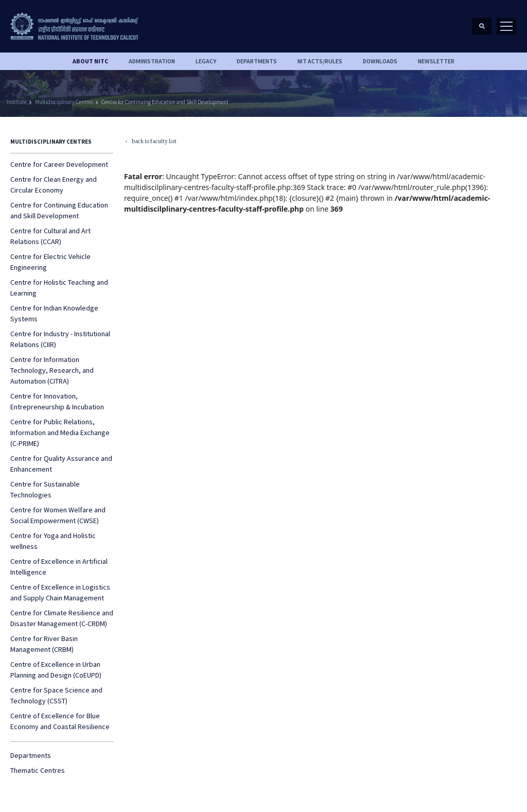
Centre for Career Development (59, 164)
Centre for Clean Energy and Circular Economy (54, 185)
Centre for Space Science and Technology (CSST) (56, 695)
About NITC (90, 61)
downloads (380, 61)
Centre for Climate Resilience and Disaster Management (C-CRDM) (62, 618)
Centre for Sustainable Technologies (45, 489)
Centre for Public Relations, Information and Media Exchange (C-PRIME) (60, 433)
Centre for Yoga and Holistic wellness (53, 541)
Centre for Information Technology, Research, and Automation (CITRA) (52, 370)
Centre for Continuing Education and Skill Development (165, 102)
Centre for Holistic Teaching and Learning (59, 288)
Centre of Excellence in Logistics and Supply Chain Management (60, 592)
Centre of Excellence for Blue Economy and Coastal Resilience (60, 721)
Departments (31, 755)
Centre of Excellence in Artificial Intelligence (59, 567)
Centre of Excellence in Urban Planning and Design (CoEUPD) (56, 670)
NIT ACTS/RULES (320, 61)
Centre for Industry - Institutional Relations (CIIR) (60, 339)
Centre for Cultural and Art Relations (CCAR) (50, 236)
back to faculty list (150, 142)
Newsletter (436, 61)
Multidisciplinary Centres (64, 102)
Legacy (206, 61)
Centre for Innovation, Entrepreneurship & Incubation (57, 401)
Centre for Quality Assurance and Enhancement (61, 464)
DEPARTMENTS (257, 61)
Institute (17, 102)
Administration (152, 61)
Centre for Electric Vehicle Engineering (50, 262)
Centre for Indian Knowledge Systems (54, 313)
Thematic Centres (38, 770)
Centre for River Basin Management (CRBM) (44, 644)
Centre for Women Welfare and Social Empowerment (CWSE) (58, 515)
